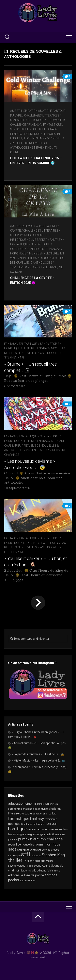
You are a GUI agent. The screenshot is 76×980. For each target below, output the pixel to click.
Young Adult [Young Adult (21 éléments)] (41, 866)
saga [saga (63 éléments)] (12, 849)
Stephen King (42, 148)
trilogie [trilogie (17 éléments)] (29, 866)
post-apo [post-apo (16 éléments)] (13, 840)
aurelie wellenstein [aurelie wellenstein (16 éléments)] (47, 804)
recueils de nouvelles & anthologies (32, 353)
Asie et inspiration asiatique (31, 111)
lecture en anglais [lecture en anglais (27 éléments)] (56, 829)
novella (59, 138)
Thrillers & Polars (24, 267)
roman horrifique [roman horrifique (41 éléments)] (47, 844)
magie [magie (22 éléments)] (30, 834)
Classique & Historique (27, 120)
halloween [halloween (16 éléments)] (38, 824)
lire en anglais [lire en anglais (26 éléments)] (17, 834)
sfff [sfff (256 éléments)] (26, 854)
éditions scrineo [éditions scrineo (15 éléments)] (28, 881)
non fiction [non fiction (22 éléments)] (50, 834)
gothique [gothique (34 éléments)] (14, 824)
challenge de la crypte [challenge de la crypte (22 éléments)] (35, 809)
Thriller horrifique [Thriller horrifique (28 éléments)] (34, 861)
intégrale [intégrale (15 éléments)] (32, 830)
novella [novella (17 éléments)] (61, 834)
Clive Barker (38, 240)
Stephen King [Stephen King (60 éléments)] (53, 855)
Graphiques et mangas (44, 249)
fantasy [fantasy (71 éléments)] (37, 819)
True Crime (49, 267)
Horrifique (32, 134)
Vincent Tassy (37, 450)
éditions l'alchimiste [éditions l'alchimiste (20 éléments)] (48, 871)
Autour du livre (22, 226)
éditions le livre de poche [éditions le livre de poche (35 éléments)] (26, 875)
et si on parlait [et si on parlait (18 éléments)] (48, 814)
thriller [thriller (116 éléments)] (15, 860)
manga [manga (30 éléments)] (39, 834)
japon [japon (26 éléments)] (40, 829)
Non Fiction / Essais (34, 258)
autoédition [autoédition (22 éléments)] (15, 809)
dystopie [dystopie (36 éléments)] (26, 813)
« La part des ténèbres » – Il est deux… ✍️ (38, 754)
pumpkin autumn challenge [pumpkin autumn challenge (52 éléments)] (40, 839)
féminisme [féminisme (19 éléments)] (51, 819)
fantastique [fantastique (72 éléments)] (19, 819)
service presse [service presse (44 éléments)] (29, 849)
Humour (49, 134)
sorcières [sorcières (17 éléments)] (36, 856)
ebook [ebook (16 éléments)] (36, 814)
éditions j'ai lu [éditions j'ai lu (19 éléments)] (28, 871)
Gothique (39, 129)
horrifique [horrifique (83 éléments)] (17, 829)
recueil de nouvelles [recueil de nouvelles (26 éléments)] (21, 844)
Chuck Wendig (20, 235)
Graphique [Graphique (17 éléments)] (27, 824)
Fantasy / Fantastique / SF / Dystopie (32, 344)
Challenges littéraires (42, 115)
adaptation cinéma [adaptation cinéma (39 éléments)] (22, 803)
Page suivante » (38, 603)
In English (36, 253)
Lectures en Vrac (37, 138)
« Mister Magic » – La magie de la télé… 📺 (38, 760)
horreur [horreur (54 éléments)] (51, 824)
